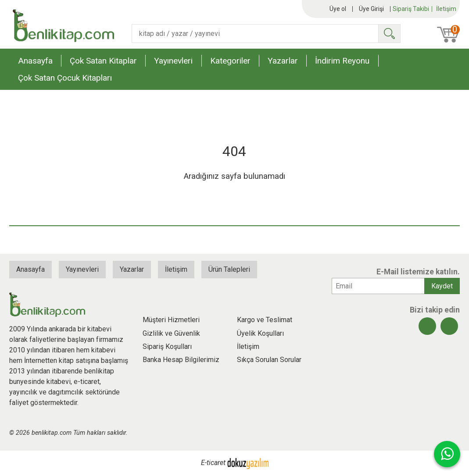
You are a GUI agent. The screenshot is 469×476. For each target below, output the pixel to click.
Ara (389, 34)
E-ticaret (213, 463)
